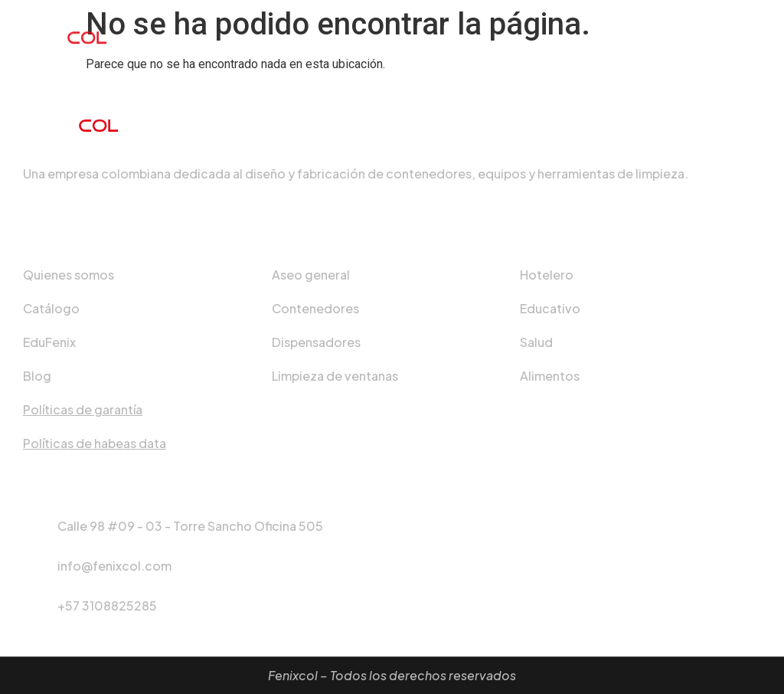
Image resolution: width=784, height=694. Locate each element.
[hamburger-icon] (755, 31)
